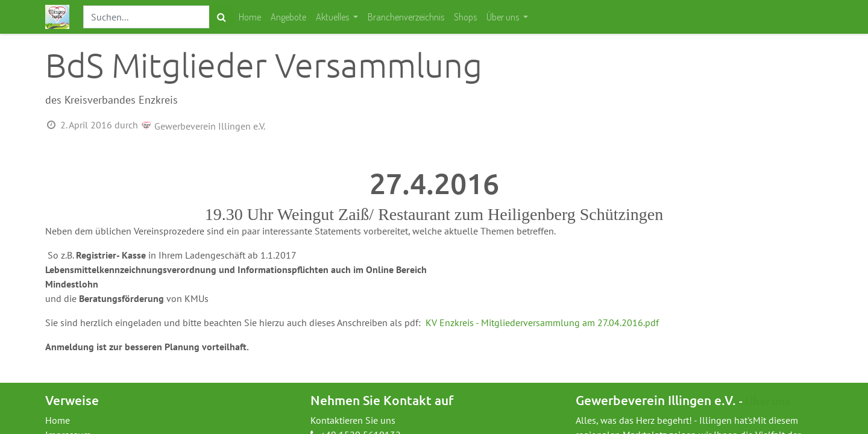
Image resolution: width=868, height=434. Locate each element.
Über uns (768, 401)
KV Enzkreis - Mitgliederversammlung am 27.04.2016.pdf (542, 322)
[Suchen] (222, 17)
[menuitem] (250, 17)
